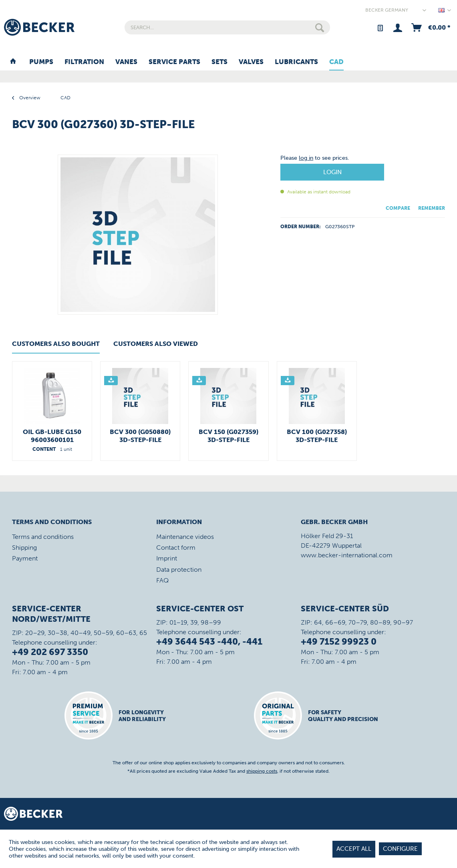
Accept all (354, 849)
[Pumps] (41, 62)
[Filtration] (84, 62)
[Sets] (219, 62)
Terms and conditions (43, 537)
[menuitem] (227, 27)
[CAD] (336, 62)
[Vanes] (126, 62)
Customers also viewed (156, 344)
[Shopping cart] (430, 27)
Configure (400, 849)
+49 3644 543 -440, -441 (209, 642)
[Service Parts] (174, 62)
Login (332, 172)
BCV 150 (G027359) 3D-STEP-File (228, 436)
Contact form (176, 548)
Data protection (179, 570)
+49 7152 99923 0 (339, 642)
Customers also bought (56, 344)
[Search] (320, 27)
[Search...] (227, 27)
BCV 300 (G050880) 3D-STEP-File (140, 436)
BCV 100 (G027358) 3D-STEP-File (317, 436)
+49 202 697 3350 (50, 652)
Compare (398, 208)
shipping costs (262, 771)
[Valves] (251, 62)
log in (306, 158)
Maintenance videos (185, 537)
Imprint (167, 558)
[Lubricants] (296, 62)
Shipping (24, 548)
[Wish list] (380, 27)
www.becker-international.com (347, 555)
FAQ (162, 580)
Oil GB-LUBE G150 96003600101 (52, 436)
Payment (25, 558)
